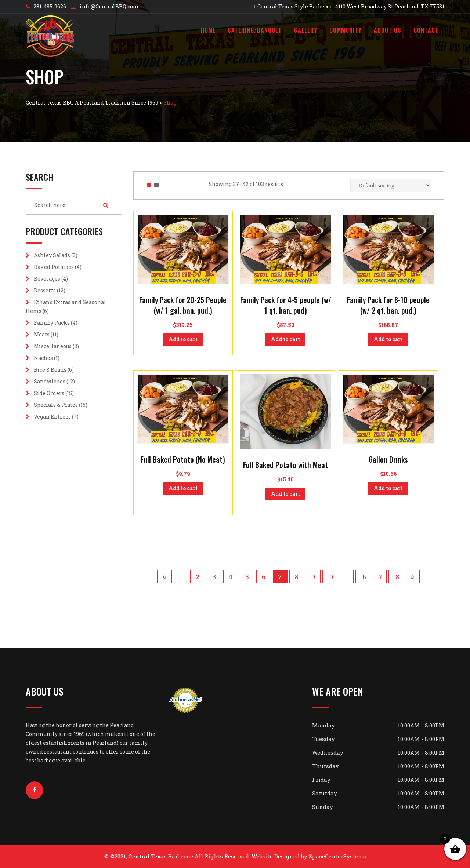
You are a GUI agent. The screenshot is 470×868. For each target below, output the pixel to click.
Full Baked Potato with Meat (285, 465)
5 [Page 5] (247, 577)
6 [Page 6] (264, 577)
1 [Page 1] (181, 577)
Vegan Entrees (52, 417)
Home (208, 30)
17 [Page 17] (379, 577)
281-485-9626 (50, 6)
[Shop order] (391, 185)
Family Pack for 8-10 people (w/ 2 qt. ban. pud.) (388, 305)
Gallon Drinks (388, 459)
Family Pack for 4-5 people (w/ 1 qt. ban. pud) (286, 305)
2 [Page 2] (198, 577)
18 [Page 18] (396, 577)
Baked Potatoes (54, 267)
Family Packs (52, 323)
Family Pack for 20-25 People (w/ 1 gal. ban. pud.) (183, 305)
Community (346, 30)
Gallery (306, 30)
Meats (42, 334)
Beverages (47, 279)
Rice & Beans (50, 370)
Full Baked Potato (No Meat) (183, 459)
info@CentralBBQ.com (109, 6)
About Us (388, 30)
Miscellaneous (53, 346)
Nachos (43, 358)
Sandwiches (50, 381)
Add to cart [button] (183, 339)
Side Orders (49, 393)
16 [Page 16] (363, 577)
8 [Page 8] (297, 577)
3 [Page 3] (214, 577)
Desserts (45, 290)
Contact (426, 30)
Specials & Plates (56, 405)
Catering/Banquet (255, 30)
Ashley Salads (52, 255)
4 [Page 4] (230, 577)
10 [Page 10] (330, 577)
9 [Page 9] (313, 577)
